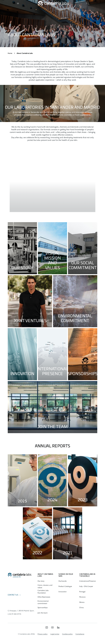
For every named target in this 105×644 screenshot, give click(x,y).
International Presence (87, 581)
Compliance (80, 634)
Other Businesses (44, 597)
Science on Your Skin (66, 575)
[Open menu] (18, 3)
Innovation (63, 592)
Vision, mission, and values (45, 586)
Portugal (82, 592)
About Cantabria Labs (45, 575)
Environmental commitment (43, 602)
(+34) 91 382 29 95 (14, 614)
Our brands (63, 581)
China (81, 608)
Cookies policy (67, 634)
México (82, 602)
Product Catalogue (65, 586)
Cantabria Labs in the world (87, 575)
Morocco (82, 597)
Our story (41, 581)
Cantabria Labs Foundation (43, 592)
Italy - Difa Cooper (86, 586)
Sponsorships (43, 608)
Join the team (43, 613)
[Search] (88, 3)
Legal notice (55, 634)
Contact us (13, 595)
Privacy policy (43, 634)
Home (10, 53)
